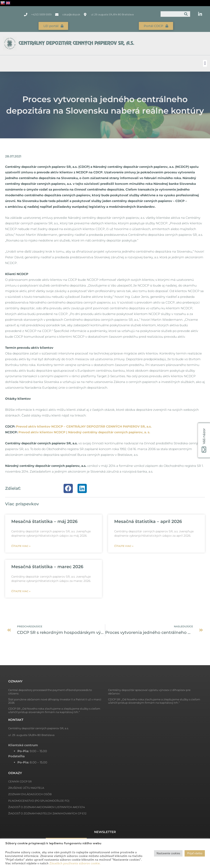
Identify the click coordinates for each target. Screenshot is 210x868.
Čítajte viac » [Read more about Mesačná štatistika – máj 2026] (21, 546)
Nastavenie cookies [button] (168, 853)
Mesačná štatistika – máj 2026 (44, 521)
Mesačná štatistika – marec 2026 (47, 566)
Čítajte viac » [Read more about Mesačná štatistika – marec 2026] (21, 591)
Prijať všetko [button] (195, 853)
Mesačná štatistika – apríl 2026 (148, 521)
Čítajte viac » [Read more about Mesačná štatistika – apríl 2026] (124, 546)
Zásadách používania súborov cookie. (75, 863)
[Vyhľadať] (186, 14)
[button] (205, 63)
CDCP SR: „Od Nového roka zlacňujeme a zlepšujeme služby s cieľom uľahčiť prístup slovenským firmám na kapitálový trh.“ (154, 701)
